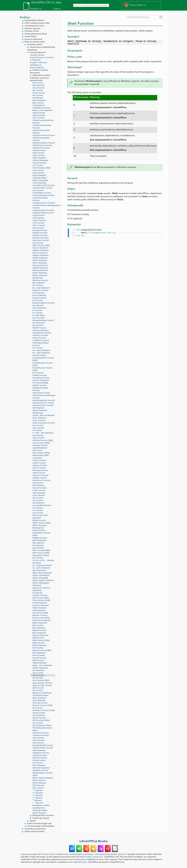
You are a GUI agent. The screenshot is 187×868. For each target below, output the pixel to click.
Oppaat (33, 821)
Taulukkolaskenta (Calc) (34, 26)
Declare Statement (40, 248)
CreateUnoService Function (44, 203)
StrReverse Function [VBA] (44, 710)
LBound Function (39, 488)
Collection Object (40, 178)
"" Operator (37, 800)
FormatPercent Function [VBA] (42, 369)
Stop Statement (39, 700)
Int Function (37, 450)
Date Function (38, 228)
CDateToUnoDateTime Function (42, 127)
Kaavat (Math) (30, 36)
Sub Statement (39, 715)
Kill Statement (38, 485)
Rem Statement (39, 628)
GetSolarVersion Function (43, 403)
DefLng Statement (40, 265)
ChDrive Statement (40, 160)
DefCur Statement (40, 253)
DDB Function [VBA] (41, 245)
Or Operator (38, 593)
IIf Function (37, 430)
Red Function (38, 625)
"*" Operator (38, 793)
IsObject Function (40, 478)
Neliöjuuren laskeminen (42, 693)
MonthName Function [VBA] (41, 534)
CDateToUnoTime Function (44, 135)
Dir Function (38, 285)
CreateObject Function (42, 193)
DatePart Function (40, 235)
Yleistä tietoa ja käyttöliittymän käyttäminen (41, 48)
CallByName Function (41, 108)
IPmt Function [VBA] (41, 453)
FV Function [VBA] (40, 383)
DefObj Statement (40, 268)
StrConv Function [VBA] (42, 705)
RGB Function (38, 638)
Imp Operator (38, 435)
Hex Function (38, 425)
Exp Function (38, 325)
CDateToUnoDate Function (44, 143)
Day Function (38, 243)
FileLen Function (39, 338)
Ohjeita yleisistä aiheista (34, 831)
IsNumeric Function (41, 475)
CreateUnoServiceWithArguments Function (44, 207)
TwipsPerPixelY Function (43, 748)
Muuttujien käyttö (40, 810)
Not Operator (38, 545)
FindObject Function (41, 340)
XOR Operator (38, 785)
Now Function (38, 548)
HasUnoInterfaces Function (44, 423)
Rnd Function (38, 648)
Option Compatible (40, 180)
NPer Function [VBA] (41, 550)
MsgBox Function (40, 538)
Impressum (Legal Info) (31, 854)
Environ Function (39, 298)
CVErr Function (39, 225)
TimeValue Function (41, 735)
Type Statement (39, 750)
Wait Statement (39, 765)
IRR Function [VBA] (41, 455)
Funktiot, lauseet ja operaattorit (39, 71)
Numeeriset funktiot (41, 555)
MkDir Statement (40, 525)
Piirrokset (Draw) (32, 31)
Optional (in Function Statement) (41, 589)
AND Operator (38, 85)
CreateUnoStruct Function (43, 210)
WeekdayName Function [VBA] (43, 774)
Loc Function (38, 508)
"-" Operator (38, 790)
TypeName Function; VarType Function (41, 754)
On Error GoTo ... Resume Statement (43, 562)
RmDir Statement (40, 645)
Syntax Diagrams (37, 67)
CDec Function (39, 155)
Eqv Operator (38, 305)
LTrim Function (39, 495)
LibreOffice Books (93, 841)
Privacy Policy (49, 854)
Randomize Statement (42, 620)
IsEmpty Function (40, 465)
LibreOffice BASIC (35, 44)
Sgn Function (38, 673)
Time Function (38, 738)
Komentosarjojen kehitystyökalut (41, 826)
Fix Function (38, 348)
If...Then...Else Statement (43, 433)
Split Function (38, 688)
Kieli (56, 9)
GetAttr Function (39, 385)
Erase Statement (39, 308)
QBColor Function (40, 615)
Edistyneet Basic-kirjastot (43, 815)
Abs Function (38, 83)
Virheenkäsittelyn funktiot (43, 320)
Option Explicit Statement (43, 580)
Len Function (38, 500)
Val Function (38, 763)
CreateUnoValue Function (43, 213)
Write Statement (39, 783)
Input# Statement (40, 448)
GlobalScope (38, 98)
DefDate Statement (41, 255)
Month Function (39, 530)
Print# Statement (40, 603)
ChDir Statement (39, 158)
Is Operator (37, 458)
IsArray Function (39, 460)
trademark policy (80, 862)
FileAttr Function (39, 328)
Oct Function (38, 558)
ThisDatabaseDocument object (42, 729)
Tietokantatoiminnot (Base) (36, 34)
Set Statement (38, 670)
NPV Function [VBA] (41, 553)
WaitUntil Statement (41, 768)
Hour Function (38, 428)
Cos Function (38, 190)
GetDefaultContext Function (40, 389)
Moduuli (35, 9)
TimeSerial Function (41, 733)
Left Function (38, 498)
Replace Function (40, 630)
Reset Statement (39, 633)
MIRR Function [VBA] (41, 523)
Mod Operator (38, 528)
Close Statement (39, 175)
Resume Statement (40, 635)
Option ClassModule (41, 575)
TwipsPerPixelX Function (43, 745)
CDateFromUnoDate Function (41, 139)
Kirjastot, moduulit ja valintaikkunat (38, 64)
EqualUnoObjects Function (44, 303)
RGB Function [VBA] (41, 640)
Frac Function (38, 373)
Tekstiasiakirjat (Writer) (34, 20)
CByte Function (39, 115)
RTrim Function (39, 655)
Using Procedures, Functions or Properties (42, 59)
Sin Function (38, 678)
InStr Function (38, 438)
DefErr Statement (40, 260)
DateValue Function (41, 240)
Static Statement (39, 698)
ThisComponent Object (42, 725)
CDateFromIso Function (42, 145)
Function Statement (41, 380)
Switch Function (39, 718)
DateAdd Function (40, 230)
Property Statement (41, 605)
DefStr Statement (40, 273)
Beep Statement (39, 100)
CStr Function (38, 218)
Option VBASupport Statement (41, 584)
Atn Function (38, 95)
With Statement (39, 780)
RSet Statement (39, 653)
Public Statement (40, 608)
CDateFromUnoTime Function (41, 132)
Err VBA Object (39, 315)
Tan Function (38, 723)
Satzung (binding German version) (110, 854)
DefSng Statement (40, 270)
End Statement (39, 293)
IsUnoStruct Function (41, 480)
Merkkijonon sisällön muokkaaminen (41, 807)
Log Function (38, 513)
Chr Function (38, 165)
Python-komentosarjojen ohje (39, 823)
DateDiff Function (40, 233)
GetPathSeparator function (44, 400)
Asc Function (38, 90)
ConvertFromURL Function (44, 185)
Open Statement (39, 570)
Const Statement (39, 183)
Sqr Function (38, 690)
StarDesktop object (40, 695)
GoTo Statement (39, 418)
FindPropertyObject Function (41, 344)
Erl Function (37, 310)
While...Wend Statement (43, 778)
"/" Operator (37, 798)
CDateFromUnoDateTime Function (43, 122)
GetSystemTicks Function (43, 405)
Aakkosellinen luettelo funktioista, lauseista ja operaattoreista (40, 78)
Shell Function (38, 675)
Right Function (39, 643)
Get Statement (39, 408)
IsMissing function (40, 470)
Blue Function (38, 103)
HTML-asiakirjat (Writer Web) (37, 23)
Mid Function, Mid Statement (40, 517)
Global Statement (40, 410)
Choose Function (39, 163)
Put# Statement (39, 610)
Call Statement (39, 105)
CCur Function (38, 118)
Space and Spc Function (42, 683)
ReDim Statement (40, 623)
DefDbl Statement (40, 258)
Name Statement (39, 540)
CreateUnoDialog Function (43, 195)
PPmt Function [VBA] (41, 600)
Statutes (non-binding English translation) (75, 854)
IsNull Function (39, 473)
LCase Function (39, 490)
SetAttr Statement (40, 668)
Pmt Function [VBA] (41, 598)
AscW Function (39, 93)
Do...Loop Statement (41, 288)
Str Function (38, 708)
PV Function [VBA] (40, 613)
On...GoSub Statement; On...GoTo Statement (42, 567)
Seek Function (38, 660)
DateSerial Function (41, 238)
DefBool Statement (40, 250)
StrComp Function (40, 703)
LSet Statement (39, 493)
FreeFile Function (40, 375)
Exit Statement (39, 323)
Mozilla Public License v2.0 (91, 857)
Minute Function (39, 520)
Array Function (39, 88)
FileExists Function (40, 335)
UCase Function (39, 760)
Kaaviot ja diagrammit (33, 39)
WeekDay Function (40, 770)
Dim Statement (39, 283)
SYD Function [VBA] (41, 720)
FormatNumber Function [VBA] (43, 364)
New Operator (38, 543)
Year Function (38, 788)
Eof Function (38, 300)
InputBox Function (40, 445)
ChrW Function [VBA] (42, 168)
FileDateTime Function (42, 333)
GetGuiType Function (41, 393)
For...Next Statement (41, 350)
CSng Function (39, 215)
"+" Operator (38, 795)
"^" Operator (38, 803)
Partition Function (40, 595)
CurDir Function (39, 220)
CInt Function (38, 170)
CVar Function (38, 223)
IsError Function (39, 468)
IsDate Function (39, 463)
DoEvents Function (40, 290)
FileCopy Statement (41, 330)
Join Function (38, 483)
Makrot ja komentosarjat (35, 42)
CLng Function (38, 173)
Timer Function (39, 740)
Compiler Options (37, 55)
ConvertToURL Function (42, 188)
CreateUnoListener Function (40, 199)
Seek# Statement (40, 663)
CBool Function (39, 113)
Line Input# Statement (42, 505)
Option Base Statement (42, 573)
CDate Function (39, 150)
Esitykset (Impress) (32, 28)
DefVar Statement (40, 275)
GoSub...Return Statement (43, 415)
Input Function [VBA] (41, 443)
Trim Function (38, 743)
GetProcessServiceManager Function (44, 397)
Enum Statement (39, 295)
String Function (39, 713)
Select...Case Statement (42, 110)
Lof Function (38, 510)
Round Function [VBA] (42, 650)
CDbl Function (38, 153)
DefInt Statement (40, 263)
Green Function (39, 420)
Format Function (39, 355)
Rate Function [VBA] (41, 618)
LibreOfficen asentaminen (35, 829)
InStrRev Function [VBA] (43, 440)
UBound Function (40, 758)
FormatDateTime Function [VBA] (43, 359)
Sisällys (25, 17)
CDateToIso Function (41, 148)
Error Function (38, 318)
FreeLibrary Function (41, 378)
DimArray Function (40, 280)
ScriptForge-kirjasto (41, 818)
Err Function (38, 313)
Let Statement (38, 503)
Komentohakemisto (38, 52)
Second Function (39, 658)
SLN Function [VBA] (41, 680)
